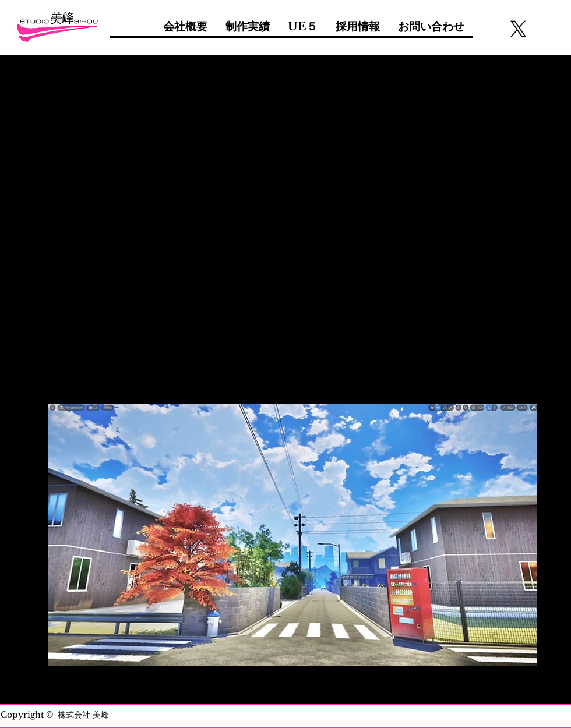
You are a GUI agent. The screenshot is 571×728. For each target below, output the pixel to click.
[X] (518, 29)
